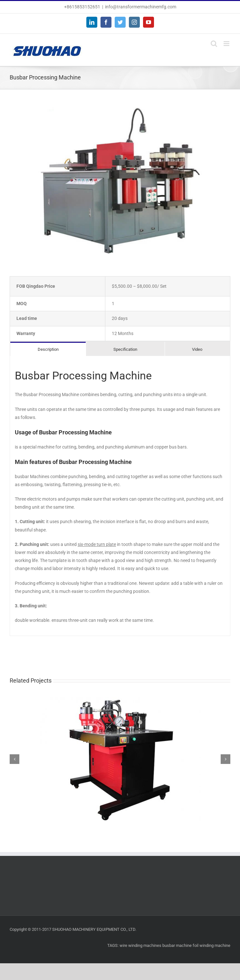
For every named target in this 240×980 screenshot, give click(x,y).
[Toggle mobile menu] (227, 44)
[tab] (48, 349)
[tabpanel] (120, 496)
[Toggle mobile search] (214, 44)
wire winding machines (140, 945)
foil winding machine (211, 945)
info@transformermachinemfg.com (141, 7)
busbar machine (177, 945)
